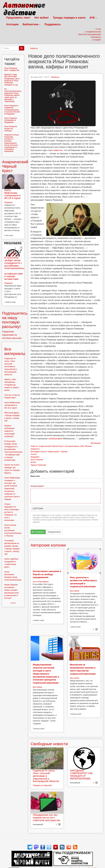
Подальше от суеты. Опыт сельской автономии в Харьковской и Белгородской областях (46, 776)
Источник (96, 443)
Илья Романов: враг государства (12, 69)
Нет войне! (42, 18)
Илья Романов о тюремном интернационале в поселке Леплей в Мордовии (12, 110)
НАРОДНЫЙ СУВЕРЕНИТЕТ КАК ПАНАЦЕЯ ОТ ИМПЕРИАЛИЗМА (81, 775)
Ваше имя (35, 476)
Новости (34, 48)
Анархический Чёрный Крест (51, 446)
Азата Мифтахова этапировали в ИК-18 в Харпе (12, 194)
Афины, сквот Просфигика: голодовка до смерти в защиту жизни (12, 385)
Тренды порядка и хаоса (69, 18)
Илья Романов (37, 460)
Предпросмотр (54, 532)
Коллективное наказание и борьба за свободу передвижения (47, 574)
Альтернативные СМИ (74, 446)
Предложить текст (18, 18)
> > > (13, 603)
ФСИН (33, 462)
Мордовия (35, 457)
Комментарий (38, 486)
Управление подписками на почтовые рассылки (12, 335)
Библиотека (31, 24)
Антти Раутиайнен (41, 582)
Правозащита (53, 452)
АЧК (93, 18)
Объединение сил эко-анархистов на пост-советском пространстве (47, 818)
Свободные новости (49, 744)
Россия (34, 454)
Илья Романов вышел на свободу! (11, 129)
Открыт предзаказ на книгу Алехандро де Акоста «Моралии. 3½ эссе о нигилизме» (12, 512)
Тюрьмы (64, 452)
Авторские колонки (48, 545)
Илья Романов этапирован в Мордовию (11, 120)
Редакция (55, 77)
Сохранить (38, 532)
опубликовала (55, 439)
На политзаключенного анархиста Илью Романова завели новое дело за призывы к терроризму (13, 95)
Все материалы (15, 351)
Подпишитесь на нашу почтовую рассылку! (15, 320)
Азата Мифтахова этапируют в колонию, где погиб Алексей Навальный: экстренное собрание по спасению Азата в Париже (12, 488)
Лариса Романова (38, 465)
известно (58, 150)
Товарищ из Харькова (42, 785)
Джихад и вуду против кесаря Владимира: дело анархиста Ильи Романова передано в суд (12, 80)
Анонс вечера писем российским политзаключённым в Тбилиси (13, 530)
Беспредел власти (39, 452)
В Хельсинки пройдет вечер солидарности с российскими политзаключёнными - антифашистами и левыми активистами (16, 268)
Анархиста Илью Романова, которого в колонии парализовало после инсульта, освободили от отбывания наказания (12, 143)
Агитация (12, 24)
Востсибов (74, 591)
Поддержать (53, 24)
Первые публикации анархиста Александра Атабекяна (10, 431)
